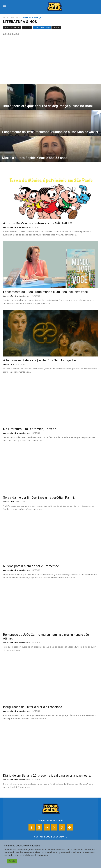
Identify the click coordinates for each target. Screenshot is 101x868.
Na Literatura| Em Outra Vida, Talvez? (29, 429)
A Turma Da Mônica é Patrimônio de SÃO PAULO (38, 223)
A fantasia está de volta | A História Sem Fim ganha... (41, 360)
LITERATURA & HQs (42, 28)
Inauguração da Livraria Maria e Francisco (33, 707)
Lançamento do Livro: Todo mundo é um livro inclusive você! (46, 292)
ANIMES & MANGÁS (12, 28)
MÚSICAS (56, 28)
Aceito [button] (12, 861)
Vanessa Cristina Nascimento (16, 227)
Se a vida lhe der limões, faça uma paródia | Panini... (40, 498)
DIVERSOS (16, 18)
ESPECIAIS (27, 28)
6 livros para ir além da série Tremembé (31, 566)
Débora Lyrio (9, 364)
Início (6, 18)
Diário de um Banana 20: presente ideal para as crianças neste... (48, 776)
